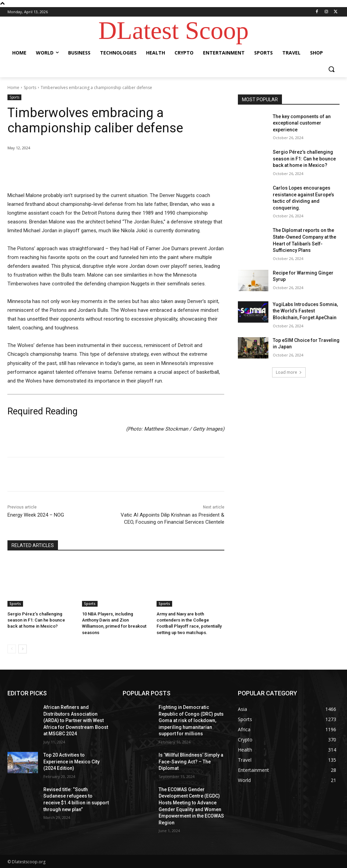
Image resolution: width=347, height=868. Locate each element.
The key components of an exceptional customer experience (302, 123)
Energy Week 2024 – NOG (36, 515)
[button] (331, 69)
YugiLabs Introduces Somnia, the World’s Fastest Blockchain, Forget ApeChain (305, 311)
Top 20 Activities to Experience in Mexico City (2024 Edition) (72, 762)
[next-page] (23, 649)
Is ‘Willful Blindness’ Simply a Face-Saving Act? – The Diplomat (191, 762)
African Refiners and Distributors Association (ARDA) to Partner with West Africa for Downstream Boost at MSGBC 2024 (76, 720)
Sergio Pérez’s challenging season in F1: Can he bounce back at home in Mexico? (36, 620)
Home (13, 88)
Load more (289, 372)
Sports (30, 88)
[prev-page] (12, 649)
